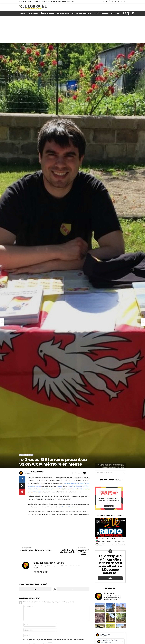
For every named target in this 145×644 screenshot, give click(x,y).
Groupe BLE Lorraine (25, 1)
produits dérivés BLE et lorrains (75, 483)
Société (96, 13)
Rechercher (124, 473)
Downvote (73, 589)
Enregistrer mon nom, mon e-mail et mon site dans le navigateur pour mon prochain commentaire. (56, 640)
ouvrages (59, 486)
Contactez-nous (44, 1)
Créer (110, 578)
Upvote (35, 589)
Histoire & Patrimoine (65, 13)
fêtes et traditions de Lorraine (70, 507)
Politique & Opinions (83, 13)
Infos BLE (105, 13)
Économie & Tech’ (48, 13)
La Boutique (115, 13)
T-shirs (87, 483)
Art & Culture (33, 13)
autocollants (32, 486)
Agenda (23, 13)
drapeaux (38, 486)
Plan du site (71, 1)
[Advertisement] (72, 29)
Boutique (35, 1)
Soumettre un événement (58, 1)
